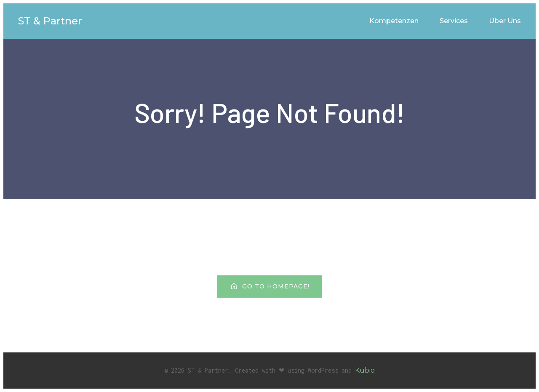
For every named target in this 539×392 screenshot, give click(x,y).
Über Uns (505, 21)
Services (454, 21)
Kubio (365, 370)
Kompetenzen (394, 21)
